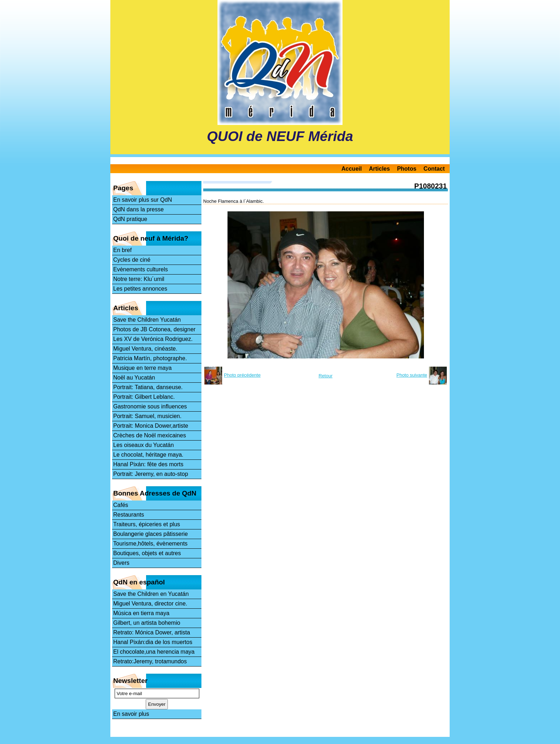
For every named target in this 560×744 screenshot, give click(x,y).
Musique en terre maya (142, 368)
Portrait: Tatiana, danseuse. (148, 387)
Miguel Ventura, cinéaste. (145, 349)
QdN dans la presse (138, 209)
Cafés (121, 505)
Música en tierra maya (141, 613)
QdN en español (139, 582)
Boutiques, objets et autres (147, 553)
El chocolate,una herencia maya (154, 652)
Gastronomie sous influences (150, 406)
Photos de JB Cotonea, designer (154, 329)
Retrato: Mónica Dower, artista (152, 632)
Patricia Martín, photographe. (150, 358)
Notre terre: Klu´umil (139, 279)
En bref (122, 250)
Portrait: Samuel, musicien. (147, 416)
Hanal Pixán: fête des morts (148, 464)
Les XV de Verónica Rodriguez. (153, 339)
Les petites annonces (140, 289)
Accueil (352, 169)
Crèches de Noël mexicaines (150, 435)
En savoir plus (131, 714)
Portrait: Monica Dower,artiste (151, 426)
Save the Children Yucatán (147, 320)
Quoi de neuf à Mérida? (151, 238)
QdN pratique (130, 219)
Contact (434, 169)
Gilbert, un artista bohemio (147, 623)
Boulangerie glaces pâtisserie (151, 534)
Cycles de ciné (132, 260)
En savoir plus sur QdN (143, 200)
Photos (407, 169)
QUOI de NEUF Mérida (280, 136)
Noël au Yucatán (134, 378)
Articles (379, 169)
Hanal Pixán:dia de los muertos (153, 642)
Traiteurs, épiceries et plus (147, 524)
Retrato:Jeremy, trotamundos (150, 661)
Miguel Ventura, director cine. (150, 604)
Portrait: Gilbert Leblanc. (144, 397)
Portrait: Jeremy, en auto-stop (151, 474)
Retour (326, 376)
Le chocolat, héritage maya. (148, 455)
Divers (121, 563)
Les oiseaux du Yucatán (144, 445)
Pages (123, 188)
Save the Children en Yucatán (151, 594)
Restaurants (129, 515)
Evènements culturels (141, 269)
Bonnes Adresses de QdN (155, 493)
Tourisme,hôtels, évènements (150, 544)
